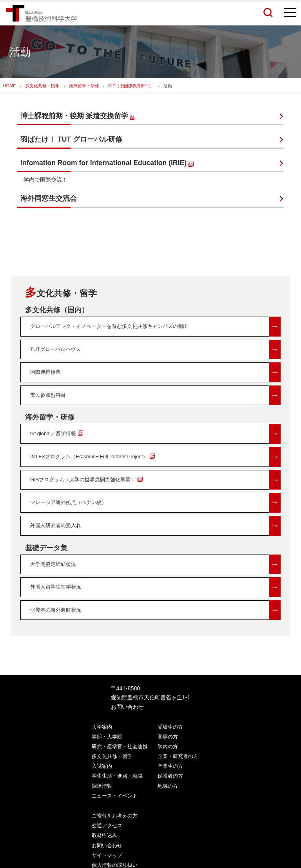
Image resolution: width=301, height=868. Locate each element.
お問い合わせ (127, 707)
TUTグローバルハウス (155, 350)
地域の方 (168, 786)
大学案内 (102, 727)
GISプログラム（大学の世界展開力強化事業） (155, 480)
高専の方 (168, 737)
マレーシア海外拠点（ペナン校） (155, 503)
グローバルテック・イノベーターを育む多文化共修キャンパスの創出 (155, 327)
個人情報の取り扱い (115, 865)
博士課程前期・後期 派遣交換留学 (78, 116)
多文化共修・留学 (42, 86)
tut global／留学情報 (155, 434)
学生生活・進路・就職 (117, 776)
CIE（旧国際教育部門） (131, 86)
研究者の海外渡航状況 (155, 610)
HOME (9, 86)
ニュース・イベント (115, 796)
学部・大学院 (107, 737)
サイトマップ (107, 855)
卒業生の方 (170, 766)
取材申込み (104, 835)
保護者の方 (170, 776)
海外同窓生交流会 (49, 198)
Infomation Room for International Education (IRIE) (107, 163)
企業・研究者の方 (178, 756)
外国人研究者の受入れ (155, 526)
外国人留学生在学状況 (155, 587)
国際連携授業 (155, 372)
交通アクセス (107, 826)
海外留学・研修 (84, 86)
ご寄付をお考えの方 (115, 816)
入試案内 (102, 766)
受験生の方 (170, 727)
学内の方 (168, 746)
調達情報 (102, 786)
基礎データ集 (46, 548)
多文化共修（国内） (57, 310)
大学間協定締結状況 (155, 565)
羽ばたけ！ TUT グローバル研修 (71, 139)
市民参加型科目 (155, 395)
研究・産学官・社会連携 (120, 746)
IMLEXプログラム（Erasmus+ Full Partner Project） (155, 457)
